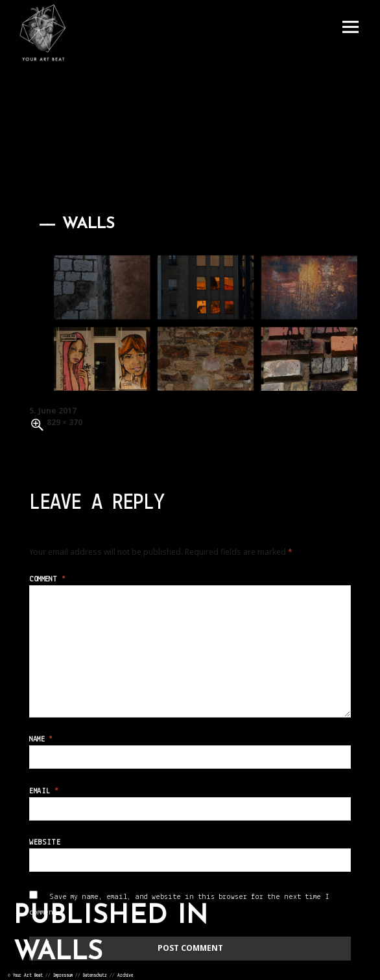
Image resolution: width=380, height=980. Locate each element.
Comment (47, 579)
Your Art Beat (28, 976)
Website (45, 843)
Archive (125, 976)
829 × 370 (65, 422)
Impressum (63, 976)
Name (41, 740)
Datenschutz (95, 976)
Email (44, 791)
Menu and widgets (350, 27)
